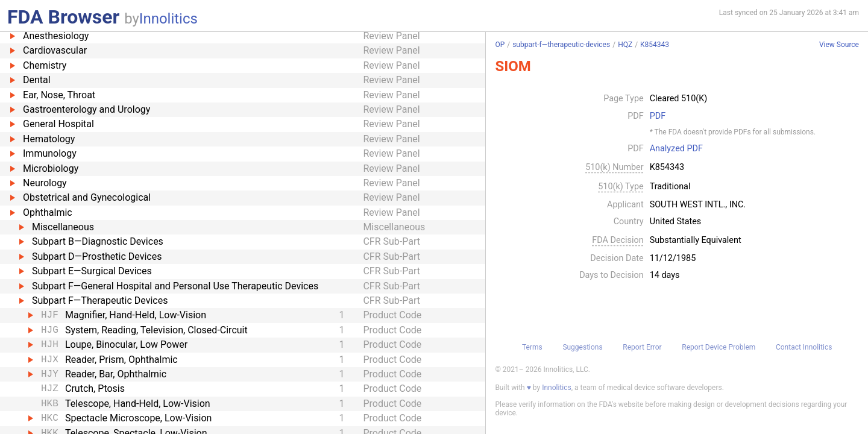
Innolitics (168, 19)
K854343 (655, 45)
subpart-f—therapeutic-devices (561, 45)
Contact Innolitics (804, 347)
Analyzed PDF (676, 149)
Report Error (642, 347)
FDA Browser (63, 17)
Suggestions (582, 347)
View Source (839, 45)
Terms (532, 347)
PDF (658, 116)
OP (500, 45)
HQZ (625, 45)
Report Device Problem (719, 347)
